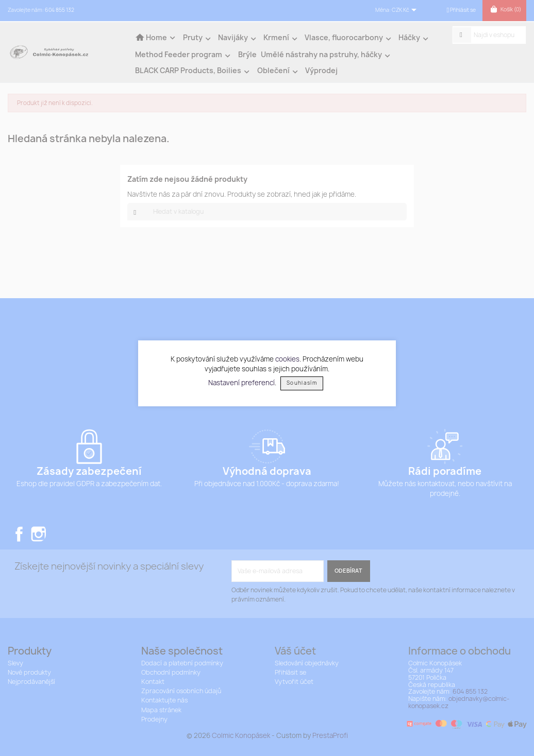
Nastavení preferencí (241, 382)
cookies (287, 359)
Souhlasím (302, 383)
